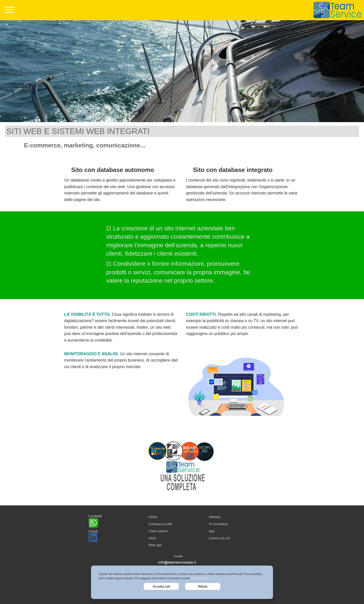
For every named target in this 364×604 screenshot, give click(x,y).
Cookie (173, 569)
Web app (155, 545)
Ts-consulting (218, 524)
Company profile (160, 524)
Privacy (184, 569)
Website (215, 517)
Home (153, 517)
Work (152, 538)
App (212, 531)
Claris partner (158, 531)
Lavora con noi (219, 538)
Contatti (178, 556)
